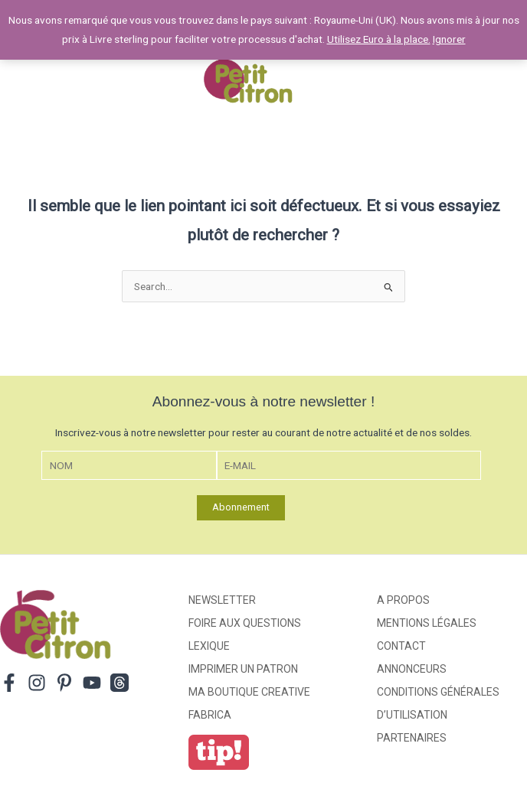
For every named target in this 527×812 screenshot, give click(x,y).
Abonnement (241, 507)
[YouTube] (92, 683)
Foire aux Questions (245, 623)
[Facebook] (9, 683)
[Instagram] (37, 683)
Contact (401, 646)
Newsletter (222, 600)
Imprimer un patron (243, 669)
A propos (403, 600)
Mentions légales (427, 623)
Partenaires (412, 738)
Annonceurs (412, 669)
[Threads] (119, 683)
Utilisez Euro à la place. (379, 39)
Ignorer (449, 39)
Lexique (209, 646)
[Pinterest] (64, 683)
